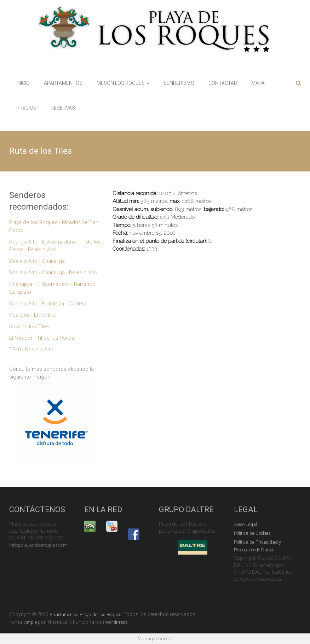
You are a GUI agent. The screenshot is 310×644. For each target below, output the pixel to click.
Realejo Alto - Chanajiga (37, 261)
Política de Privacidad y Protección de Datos (257, 546)
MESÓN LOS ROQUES (121, 83)
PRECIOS (26, 108)
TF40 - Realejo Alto (31, 350)
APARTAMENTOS (63, 83)
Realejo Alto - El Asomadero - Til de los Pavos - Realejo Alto (55, 246)
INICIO (23, 83)
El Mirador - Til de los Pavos (42, 338)
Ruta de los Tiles (29, 327)
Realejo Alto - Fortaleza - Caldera (48, 304)
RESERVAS (63, 108)
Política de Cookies (252, 533)
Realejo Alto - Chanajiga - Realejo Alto (53, 273)
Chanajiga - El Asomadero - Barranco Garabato (52, 288)
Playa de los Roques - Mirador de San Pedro (54, 226)
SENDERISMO (179, 83)
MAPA (258, 83)
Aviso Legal (245, 524)
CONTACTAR (223, 83)
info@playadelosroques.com (38, 545)
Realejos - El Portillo (32, 315)
